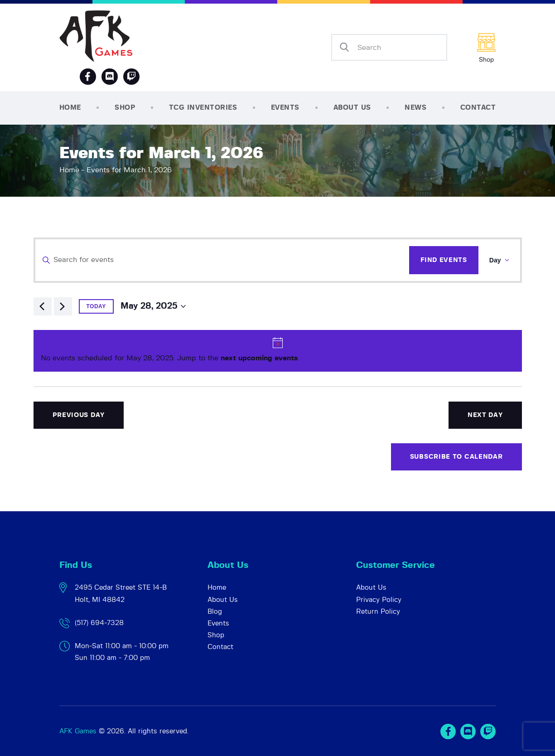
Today (96, 306)
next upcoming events (259, 358)
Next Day (485, 415)
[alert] (278, 351)
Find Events (444, 260)
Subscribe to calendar (456, 457)
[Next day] (63, 306)
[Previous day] (43, 306)
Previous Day (79, 415)
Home (69, 170)
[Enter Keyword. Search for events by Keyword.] (222, 260)
